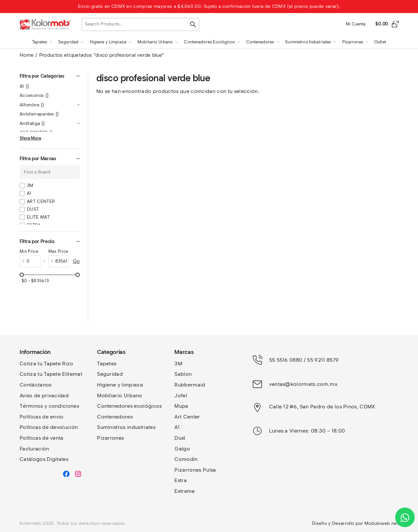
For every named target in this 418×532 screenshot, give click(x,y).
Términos (32, 406)
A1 (24, 86)
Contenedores (115, 417)
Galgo (182, 449)
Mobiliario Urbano (120, 395)
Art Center (187, 417)
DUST (33, 209)
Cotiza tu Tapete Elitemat (51, 374)
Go (76, 261)
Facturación (34, 449)
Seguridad (110, 374)
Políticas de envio (42, 417)
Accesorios (34, 95)
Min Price (29, 251)
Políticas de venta (42, 438)
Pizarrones (110, 438)
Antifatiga (32, 123)
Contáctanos (36, 385)
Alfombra (32, 105)
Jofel (181, 395)
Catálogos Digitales (44, 459)
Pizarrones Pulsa (195, 470)
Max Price (58, 251)
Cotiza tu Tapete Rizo (47, 364)
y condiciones (62, 406)
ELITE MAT (38, 217)
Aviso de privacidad (44, 395)
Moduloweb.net (381, 523)
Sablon (183, 374)
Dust (180, 438)
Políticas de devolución (49, 427)
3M (30, 185)
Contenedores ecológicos (129, 406)
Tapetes (107, 364)
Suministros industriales (126, 427)
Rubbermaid (190, 385)
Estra (181, 480)
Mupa (181, 406)
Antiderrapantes (39, 114)
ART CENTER (41, 201)
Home (27, 55)
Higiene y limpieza (120, 385)
